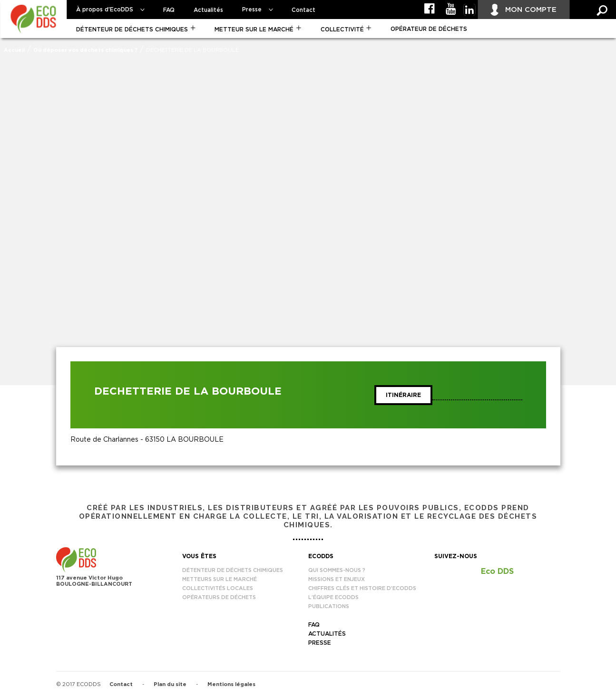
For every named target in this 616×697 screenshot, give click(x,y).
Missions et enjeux (337, 579)
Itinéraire (403, 395)
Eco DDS (497, 571)
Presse (252, 10)
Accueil (14, 50)
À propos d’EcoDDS (105, 10)
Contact (303, 10)
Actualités (208, 10)
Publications (329, 606)
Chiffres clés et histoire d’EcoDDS (362, 588)
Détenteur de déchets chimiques (132, 29)
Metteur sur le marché (254, 29)
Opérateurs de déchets (219, 597)
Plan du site (170, 684)
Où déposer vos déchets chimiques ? (85, 50)
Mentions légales (231, 684)
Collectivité (342, 29)
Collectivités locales (218, 588)
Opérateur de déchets (429, 29)
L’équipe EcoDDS (333, 597)
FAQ (169, 10)
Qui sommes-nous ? (337, 570)
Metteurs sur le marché (220, 579)
